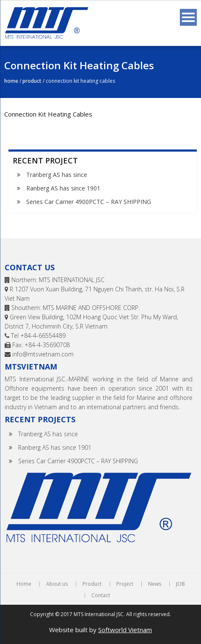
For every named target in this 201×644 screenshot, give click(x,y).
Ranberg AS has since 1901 (63, 188)
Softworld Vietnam (125, 630)
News (155, 584)
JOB (180, 584)
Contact (101, 595)
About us (57, 584)
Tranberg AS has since (57, 175)
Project (125, 584)
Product (32, 81)
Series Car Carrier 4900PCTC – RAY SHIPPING (89, 202)
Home (11, 81)
